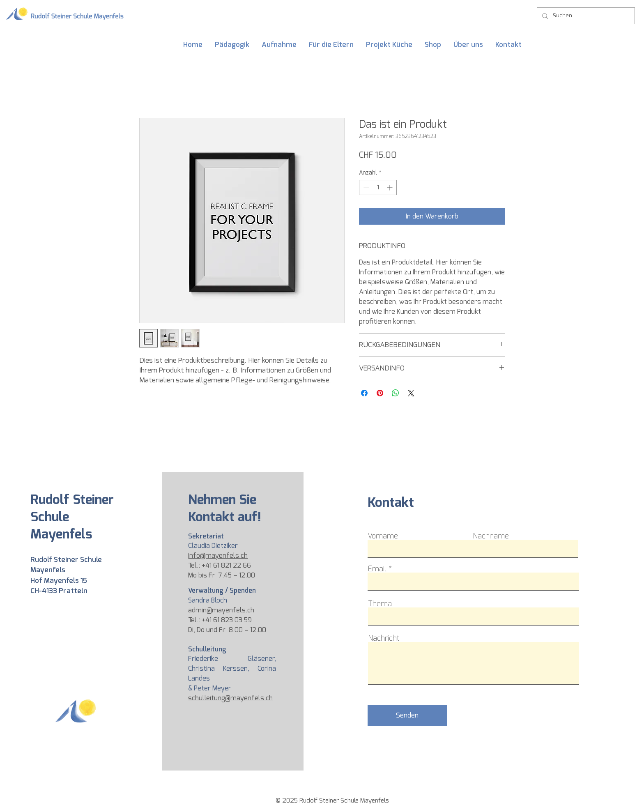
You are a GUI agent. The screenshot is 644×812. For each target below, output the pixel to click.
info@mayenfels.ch (218, 556)
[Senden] (407, 715)
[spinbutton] (378, 187)
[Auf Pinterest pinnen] (380, 393)
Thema (380, 604)
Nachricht (384, 638)
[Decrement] (365, 187)
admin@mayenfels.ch (221, 610)
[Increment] (390, 187)
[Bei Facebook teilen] (364, 393)
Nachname (491, 536)
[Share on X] (411, 393)
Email (377, 569)
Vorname (383, 536)
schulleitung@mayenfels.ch (230, 698)
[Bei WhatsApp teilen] (396, 393)
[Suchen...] (585, 16)
